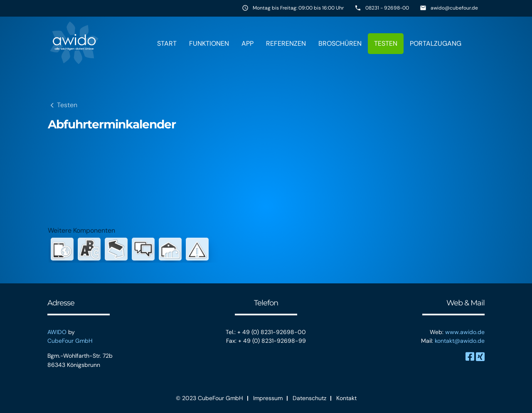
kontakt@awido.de (460, 341)
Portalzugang (436, 43)
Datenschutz (309, 398)
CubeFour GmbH (70, 341)
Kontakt (346, 398)
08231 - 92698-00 (387, 8)
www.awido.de (465, 332)
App (248, 43)
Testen (386, 43)
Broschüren (340, 43)
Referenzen (286, 43)
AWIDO (57, 332)
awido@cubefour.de (454, 8)
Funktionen (209, 43)
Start (167, 43)
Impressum (268, 398)
